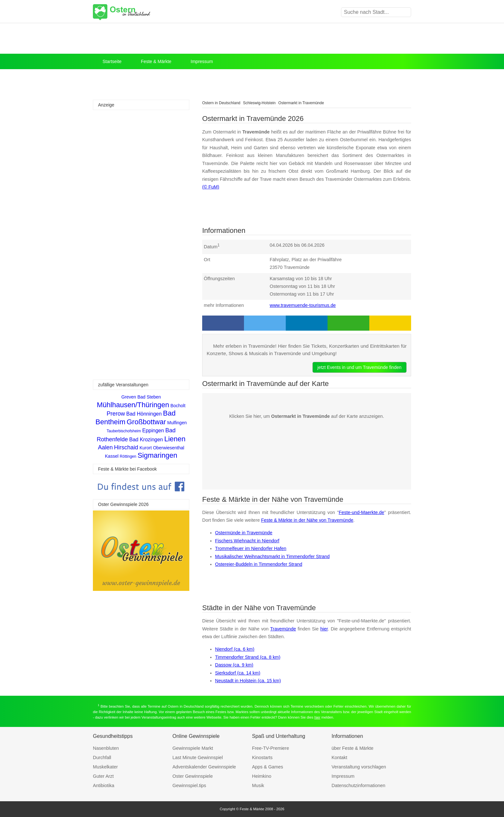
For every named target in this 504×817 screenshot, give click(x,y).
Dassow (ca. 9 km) (234, 665)
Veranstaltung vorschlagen (359, 767)
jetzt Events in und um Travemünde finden (360, 367)
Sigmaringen (157, 455)
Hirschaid (126, 447)
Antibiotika (104, 785)
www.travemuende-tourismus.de (303, 305)
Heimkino (262, 776)
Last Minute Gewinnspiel (198, 757)
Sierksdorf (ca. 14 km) (238, 673)
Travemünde (283, 629)
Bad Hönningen (144, 414)
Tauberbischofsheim (124, 431)
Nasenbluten (106, 748)
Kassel (112, 456)
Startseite (112, 61)
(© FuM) (211, 187)
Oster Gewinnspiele (193, 776)
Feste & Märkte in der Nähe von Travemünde (307, 520)
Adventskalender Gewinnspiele (204, 767)
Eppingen (153, 431)
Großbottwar (146, 422)
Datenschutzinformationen (359, 785)
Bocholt (178, 406)
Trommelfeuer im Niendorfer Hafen (251, 548)
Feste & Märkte (156, 61)
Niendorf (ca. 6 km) (235, 649)
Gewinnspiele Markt (193, 748)
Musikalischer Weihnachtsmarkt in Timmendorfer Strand (272, 556)
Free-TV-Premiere (270, 748)
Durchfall (102, 757)
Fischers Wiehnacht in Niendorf (247, 541)
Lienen (175, 439)
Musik (258, 785)
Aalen (105, 447)
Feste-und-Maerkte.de (362, 512)
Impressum (202, 61)
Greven (129, 397)
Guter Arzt (103, 776)
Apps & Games (268, 767)
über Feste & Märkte (353, 748)
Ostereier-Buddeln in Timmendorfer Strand (259, 564)
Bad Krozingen (146, 440)
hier (324, 629)
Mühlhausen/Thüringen (133, 405)
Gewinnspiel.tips (189, 785)
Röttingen (128, 456)
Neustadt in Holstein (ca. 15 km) (248, 681)
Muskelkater (105, 767)
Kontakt (340, 757)
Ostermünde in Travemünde (244, 533)
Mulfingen (177, 423)
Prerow (116, 414)
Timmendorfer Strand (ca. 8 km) (248, 657)
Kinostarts (262, 757)
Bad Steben (149, 397)
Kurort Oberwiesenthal (162, 448)
